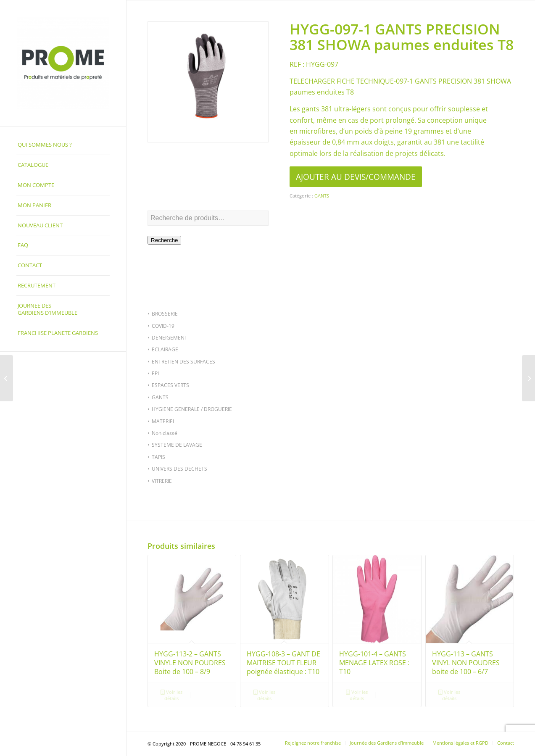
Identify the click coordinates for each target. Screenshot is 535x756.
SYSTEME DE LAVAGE (177, 445)
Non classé (165, 433)
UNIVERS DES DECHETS (179, 469)
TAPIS (158, 457)
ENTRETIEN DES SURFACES (183, 362)
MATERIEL (163, 421)
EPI (155, 373)
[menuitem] (63, 145)
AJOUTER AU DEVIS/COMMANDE (356, 177)
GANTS (160, 397)
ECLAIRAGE (165, 349)
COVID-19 (163, 326)
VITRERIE (162, 481)
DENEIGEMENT (170, 338)
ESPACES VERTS (170, 385)
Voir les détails (171, 695)
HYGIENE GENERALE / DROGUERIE (192, 409)
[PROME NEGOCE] (63, 63)
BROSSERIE (165, 314)
